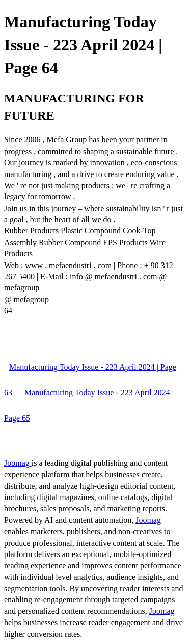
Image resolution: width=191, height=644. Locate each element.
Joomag (18, 463)
